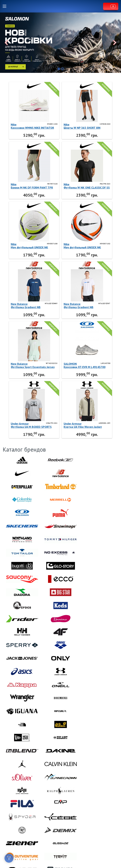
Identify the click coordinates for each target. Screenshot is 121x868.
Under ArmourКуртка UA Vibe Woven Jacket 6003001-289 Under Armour (83, 425)
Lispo (56, 6)
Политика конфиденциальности (20, 850)
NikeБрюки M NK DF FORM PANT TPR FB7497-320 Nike (32, 186)
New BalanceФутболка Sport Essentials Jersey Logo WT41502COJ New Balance (33, 365)
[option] (60, 43)
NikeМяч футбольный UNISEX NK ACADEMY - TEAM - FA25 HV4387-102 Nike (85, 246)
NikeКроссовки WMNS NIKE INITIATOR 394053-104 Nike (32, 126)
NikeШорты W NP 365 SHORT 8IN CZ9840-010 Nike (82, 126)
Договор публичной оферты (19, 846)
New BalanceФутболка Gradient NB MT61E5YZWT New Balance (82, 306)
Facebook (5, 837)
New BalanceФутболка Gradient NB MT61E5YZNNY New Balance (29, 306)
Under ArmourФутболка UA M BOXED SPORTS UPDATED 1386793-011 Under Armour (31, 425)
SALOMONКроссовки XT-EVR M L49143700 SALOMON (85, 365)
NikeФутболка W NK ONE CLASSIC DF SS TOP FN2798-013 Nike (87, 186)
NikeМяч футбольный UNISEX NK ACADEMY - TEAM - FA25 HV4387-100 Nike (32, 246)
